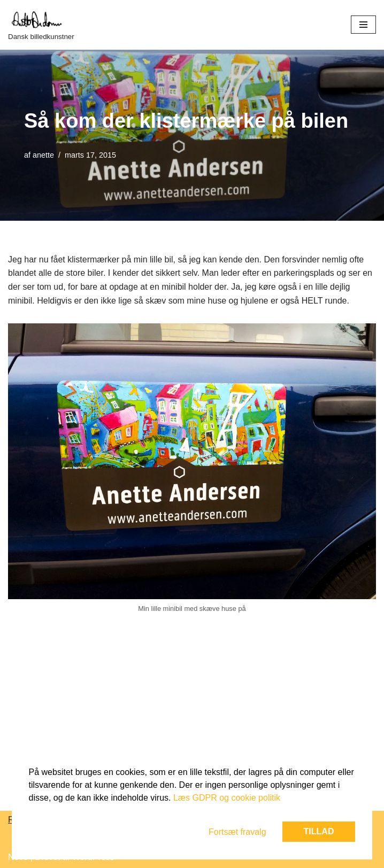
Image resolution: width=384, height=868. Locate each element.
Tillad (319, 831)
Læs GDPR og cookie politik (227, 798)
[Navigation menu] (363, 25)
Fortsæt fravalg (237, 832)
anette (43, 155)
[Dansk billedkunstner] (41, 25)
